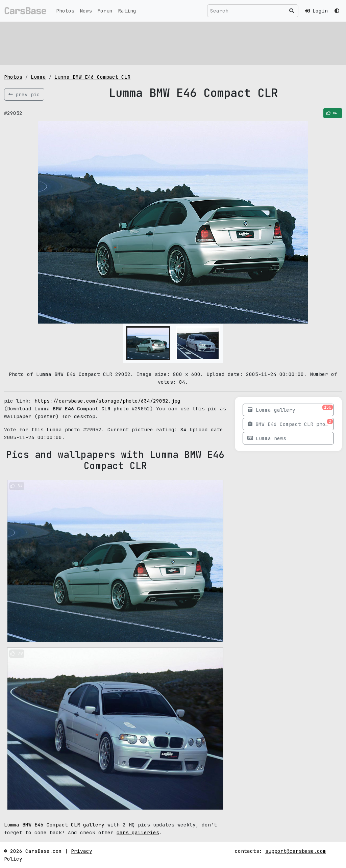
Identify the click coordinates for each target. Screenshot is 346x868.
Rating (127, 11)
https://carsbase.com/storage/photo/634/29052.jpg (107, 401)
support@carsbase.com (296, 851)
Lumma (38, 77)
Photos (65, 11)
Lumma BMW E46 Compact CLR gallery (56, 825)
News (86, 11)
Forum (105, 11)
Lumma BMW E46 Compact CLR (92, 77)
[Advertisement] (173, 42)
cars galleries (138, 832)
